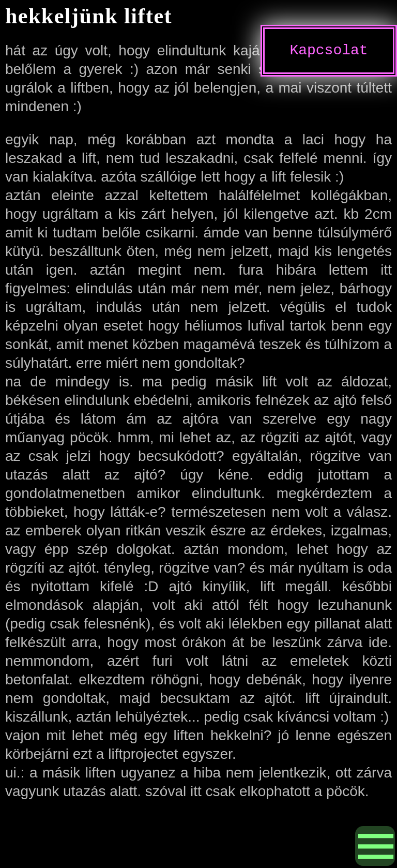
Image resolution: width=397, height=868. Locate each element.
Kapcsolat (329, 51)
